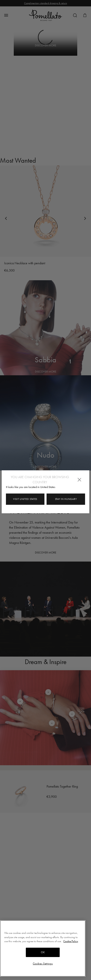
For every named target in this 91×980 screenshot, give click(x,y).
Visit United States (25, 499)
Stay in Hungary (66, 499)
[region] (43, 948)
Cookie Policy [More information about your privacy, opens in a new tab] (71, 941)
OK (43, 952)
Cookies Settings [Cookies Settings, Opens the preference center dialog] (43, 964)
